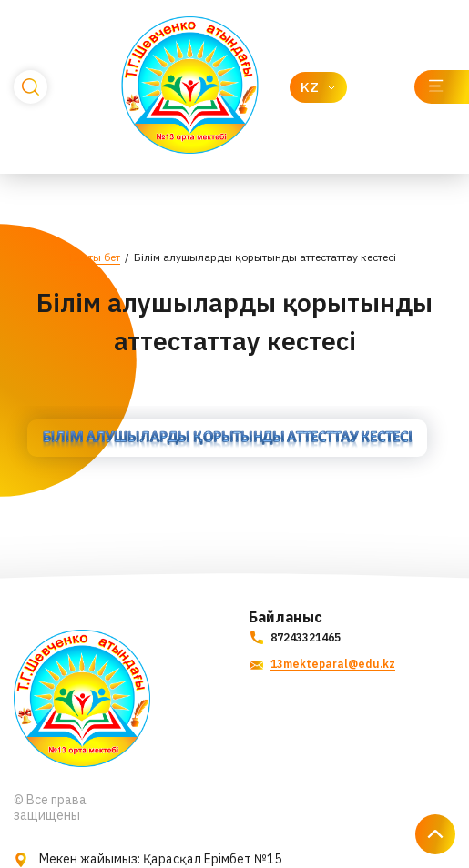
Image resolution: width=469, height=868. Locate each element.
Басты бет (95, 257)
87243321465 (295, 637)
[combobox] (318, 87)
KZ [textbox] (310, 87)
